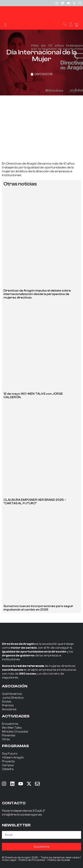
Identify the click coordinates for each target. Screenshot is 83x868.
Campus (8, 765)
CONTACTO (14, 803)
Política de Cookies (59, 860)
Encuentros (10, 724)
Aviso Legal (9, 860)
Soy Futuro (10, 754)
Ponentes (9, 735)
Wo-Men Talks (12, 728)
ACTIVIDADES (16, 716)
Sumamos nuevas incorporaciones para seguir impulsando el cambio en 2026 (38, 608)
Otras (6, 739)
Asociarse (9, 709)
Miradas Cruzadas (15, 732)
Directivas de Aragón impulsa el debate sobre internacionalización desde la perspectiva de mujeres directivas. (37, 294)
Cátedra (8, 769)
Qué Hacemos (12, 694)
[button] (5, 25)
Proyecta (8, 761)
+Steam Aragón (13, 758)
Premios (8, 705)
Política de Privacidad (32, 860)
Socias (7, 702)
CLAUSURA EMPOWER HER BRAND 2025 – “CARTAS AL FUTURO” (35, 502)
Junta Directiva (13, 698)
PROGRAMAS (15, 746)
